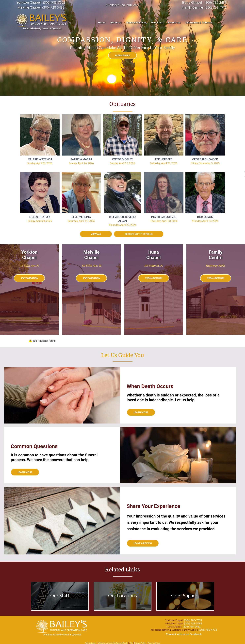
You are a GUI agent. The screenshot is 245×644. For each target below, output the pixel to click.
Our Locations (122, 596)
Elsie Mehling (81, 217)
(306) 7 (209, 2)
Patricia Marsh (81, 159)
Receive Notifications (139, 234)
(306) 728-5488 (53, 7)
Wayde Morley (122, 159)
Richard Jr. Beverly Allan (123, 219)
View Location (29, 278)
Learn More (25, 472)
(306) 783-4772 (216, 7)
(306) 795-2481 (192, 626)
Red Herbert (164, 159)
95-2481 (220, 2)
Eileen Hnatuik (40, 217)
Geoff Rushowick (205, 159)
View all (96, 234)
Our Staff (60, 596)
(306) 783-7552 (54, 2)
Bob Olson (205, 217)
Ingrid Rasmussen (164, 217)
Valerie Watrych (40, 159)
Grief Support (185, 596)
